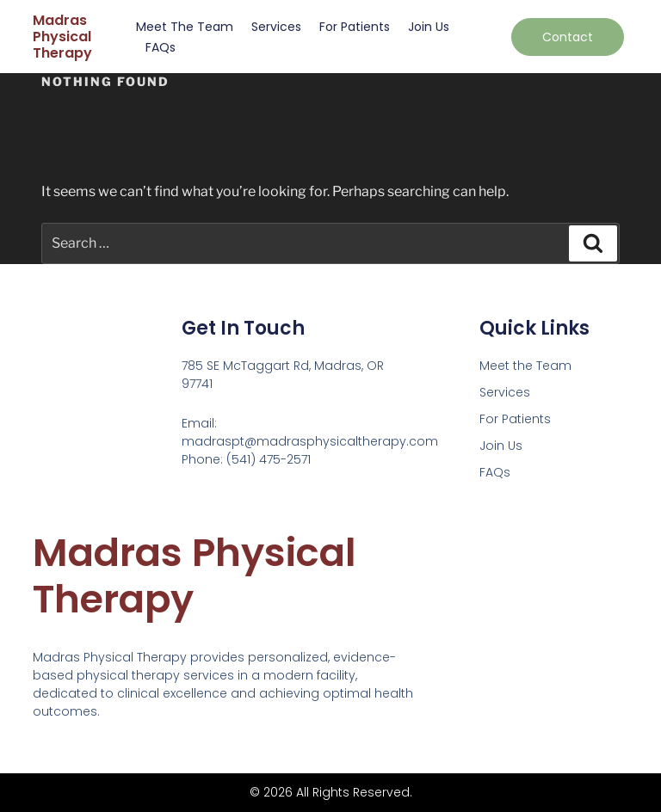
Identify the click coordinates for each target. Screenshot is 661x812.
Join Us (429, 27)
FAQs (161, 47)
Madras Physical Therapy (62, 37)
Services (276, 27)
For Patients (355, 27)
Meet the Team (185, 27)
